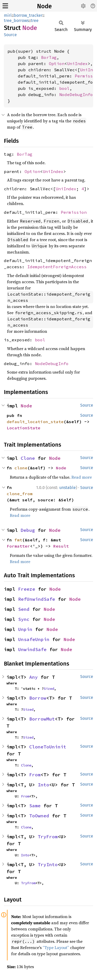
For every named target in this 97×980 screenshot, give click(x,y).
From (35, 775)
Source (10, 35)
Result (61, 546)
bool (64, 88)
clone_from (20, 494)
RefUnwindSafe (37, 599)
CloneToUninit (48, 747)
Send (24, 609)
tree (35, 21)
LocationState (24, 428)
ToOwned (39, 816)
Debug (28, 530)
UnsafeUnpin (34, 639)
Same (35, 806)
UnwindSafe (32, 649)
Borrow (38, 698)
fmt (18, 540)
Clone (28, 458)
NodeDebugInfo (76, 94)
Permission (74, 212)
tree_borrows (16, 21)
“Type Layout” (56, 947)
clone (21, 468)
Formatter (18, 546)
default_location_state (35, 422)
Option (57, 64)
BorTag (49, 57)
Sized (49, 689)
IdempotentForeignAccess (57, 267)
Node (44, 6)
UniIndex (77, 64)
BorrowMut (42, 719)
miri (8, 15)
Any (33, 677)
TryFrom (48, 837)
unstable (68, 488)
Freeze (27, 589)
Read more (82, 477)
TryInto (48, 864)
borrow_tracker (28, 15)
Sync (24, 619)
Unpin (25, 629)
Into (43, 785)
